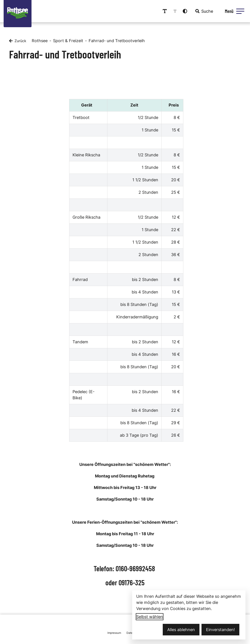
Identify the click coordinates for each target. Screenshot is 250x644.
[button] (240, 11)
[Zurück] (18, 41)
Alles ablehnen (181, 630)
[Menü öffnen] (234, 11)
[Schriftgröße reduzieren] (175, 11)
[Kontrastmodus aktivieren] (185, 11)
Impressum (114, 633)
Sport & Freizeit (68, 41)
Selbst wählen (150, 617)
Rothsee (40, 41)
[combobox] (204, 11)
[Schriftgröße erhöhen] (165, 11)
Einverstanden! (220, 630)
